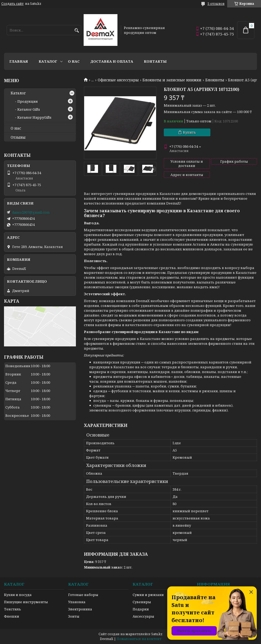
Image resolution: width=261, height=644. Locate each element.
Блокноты (215, 80)
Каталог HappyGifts (34, 117)
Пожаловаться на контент (139, 639)
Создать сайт (13, 4)
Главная (19, 61)
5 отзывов (216, 4)
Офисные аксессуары (118, 80)
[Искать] (77, 31)
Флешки (12, 616)
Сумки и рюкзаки (148, 595)
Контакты (155, 61)
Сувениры (142, 602)
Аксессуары (143, 616)
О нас (74, 61)
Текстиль (13, 609)
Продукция (28, 101)
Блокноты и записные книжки (172, 80)
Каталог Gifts (29, 109)
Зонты (74, 616)
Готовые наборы (83, 595)
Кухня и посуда (18, 595)
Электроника (80, 609)
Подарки (141, 609)
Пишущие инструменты (26, 602)
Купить (189, 132)
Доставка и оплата (112, 61)
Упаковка (77, 602)
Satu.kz (157, 634)
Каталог (48, 61)
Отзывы (18, 137)
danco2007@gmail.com (31, 212)
